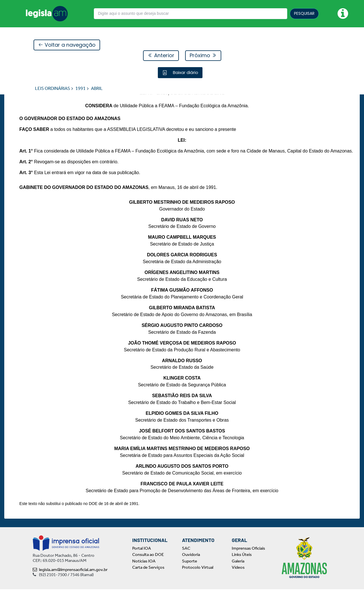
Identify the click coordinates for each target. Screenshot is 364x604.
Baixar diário (185, 73)
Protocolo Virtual (198, 582)
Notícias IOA (144, 576)
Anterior (161, 56)
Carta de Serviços (148, 582)
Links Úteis (242, 569)
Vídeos (238, 582)
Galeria (238, 576)
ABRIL (97, 89)
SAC (186, 563)
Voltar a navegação (67, 45)
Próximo (203, 56)
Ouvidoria (191, 569)
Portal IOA (142, 563)
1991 (80, 89)
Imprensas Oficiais (248, 563)
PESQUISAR (304, 13)
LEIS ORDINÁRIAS (52, 89)
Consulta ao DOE (148, 569)
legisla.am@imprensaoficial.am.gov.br (70, 584)
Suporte (190, 576)
